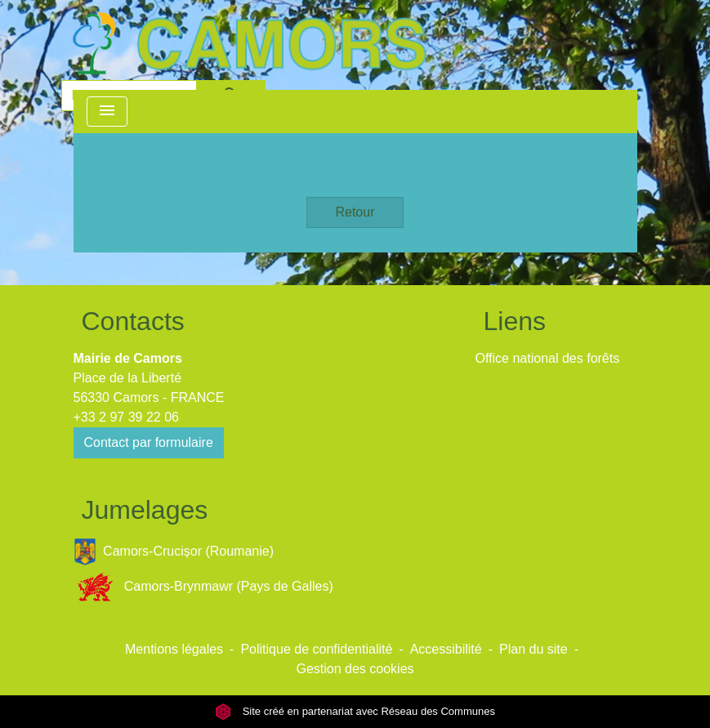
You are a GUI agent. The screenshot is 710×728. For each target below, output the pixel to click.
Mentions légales (174, 649)
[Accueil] (249, 43)
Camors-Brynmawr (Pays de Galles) (203, 587)
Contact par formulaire (149, 442)
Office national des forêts (548, 358)
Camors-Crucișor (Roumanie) (174, 552)
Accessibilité (446, 649)
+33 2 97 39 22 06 (126, 417)
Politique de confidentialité (316, 649)
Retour (355, 212)
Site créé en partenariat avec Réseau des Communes (355, 711)
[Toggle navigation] (107, 112)
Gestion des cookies (355, 669)
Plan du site (534, 649)
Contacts (133, 321)
